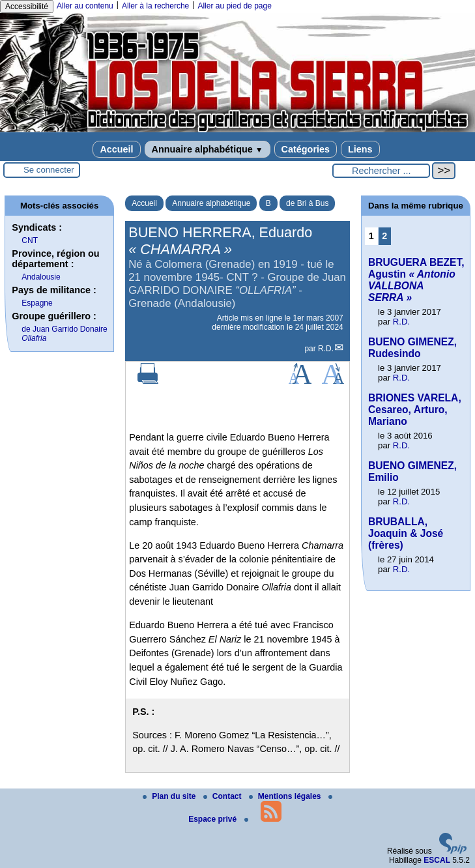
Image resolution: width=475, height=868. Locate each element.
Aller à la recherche (155, 6)
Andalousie (41, 277)
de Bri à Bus (307, 203)
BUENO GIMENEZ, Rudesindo (412, 348)
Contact (223, 796)
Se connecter (49, 170)
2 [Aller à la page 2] (384, 236)
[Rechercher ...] (381, 171)
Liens (360, 149)
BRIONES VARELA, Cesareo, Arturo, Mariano (415, 410)
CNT (30, 240)
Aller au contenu (85, 6)
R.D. (326, 349)
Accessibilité (27, 7)
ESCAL (437, 860)
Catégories (306, 149)
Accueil (116, 149)
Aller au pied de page (234, 6)
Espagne (37, 303)
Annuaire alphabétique (208, 149)
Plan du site (170, 796)
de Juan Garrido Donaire (64, 334)
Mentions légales (286, 796)
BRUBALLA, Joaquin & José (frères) (406, 533)
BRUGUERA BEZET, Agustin (416, 280)
